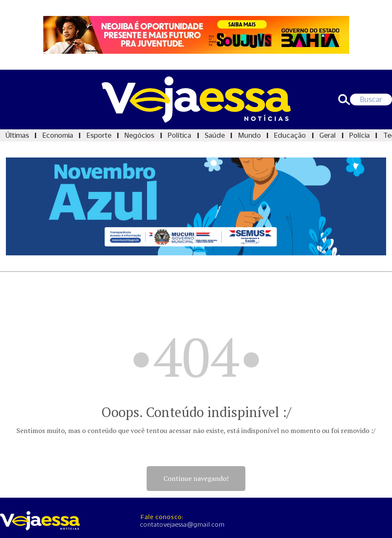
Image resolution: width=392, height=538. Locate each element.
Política (179, 135)
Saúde (215, 135)
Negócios (139, 135)
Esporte (99, 135)
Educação (290, 135)
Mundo (250, 135)
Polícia (359, 135)
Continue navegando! (196, 478)
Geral (328, 135)
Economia (58, 135)
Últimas (17, 135)
